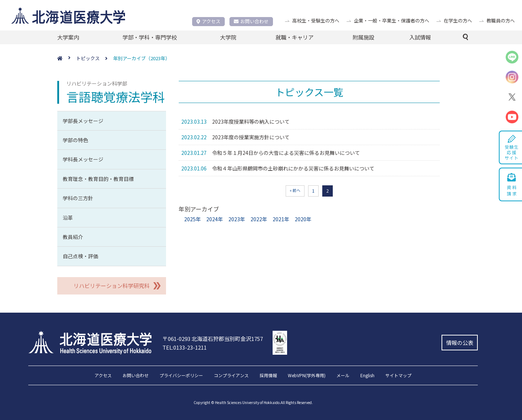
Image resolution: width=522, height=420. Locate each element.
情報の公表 (460, 343)
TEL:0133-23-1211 (185, 347)
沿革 (68, 218)
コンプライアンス (231, 376)
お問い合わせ (251, 21)
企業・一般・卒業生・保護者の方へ (391, 20)
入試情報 (420, 37)
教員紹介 (73, 237)
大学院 (228, 37)
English (367, 376)
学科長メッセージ (83, 159)
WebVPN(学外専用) (307, 376)
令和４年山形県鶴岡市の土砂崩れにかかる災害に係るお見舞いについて (293, 168)
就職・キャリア (295, 37)
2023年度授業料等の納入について (251, 122)
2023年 (237, 219)
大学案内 (68, 37)
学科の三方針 (78, 198)
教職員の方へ (501, 20)
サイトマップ (398, 376)
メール (343, 376)
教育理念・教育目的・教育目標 (98, 179)
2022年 (259, 219)
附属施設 (364, 37)
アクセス (208, 21)
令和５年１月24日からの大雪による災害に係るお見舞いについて (286, 153)
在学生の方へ (458, 20)
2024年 (215, 219)
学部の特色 (75, 140)
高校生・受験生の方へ (316, 20)
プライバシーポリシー (181, 376)
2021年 (281, 219)
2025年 (192, 219)
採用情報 (268, 376)
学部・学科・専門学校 (150, 37)
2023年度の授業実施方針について (251, 137)
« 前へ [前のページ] (295, 190)
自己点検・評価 (80, 256)
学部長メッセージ (83, 121)
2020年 (303, 219)
